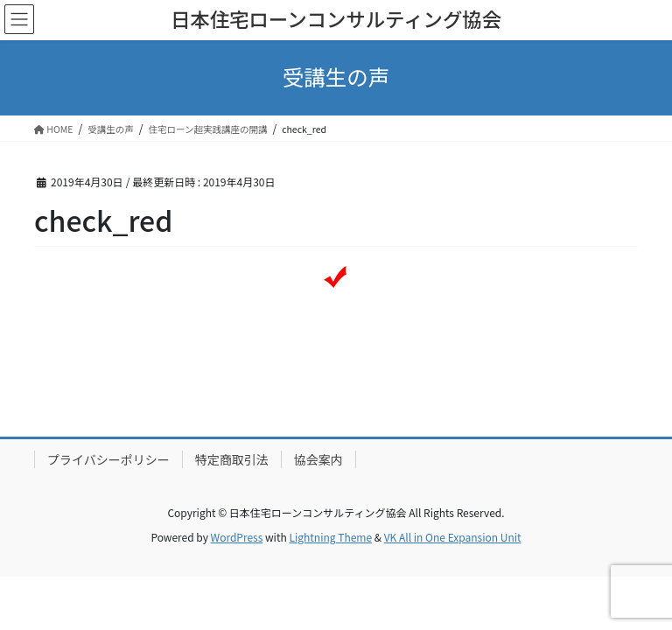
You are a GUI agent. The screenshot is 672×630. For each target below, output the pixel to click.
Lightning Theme (330, 537)
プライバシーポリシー (108, 459)
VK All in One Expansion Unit (453, 537)
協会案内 (318, 459)
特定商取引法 (232, 459)
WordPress (237, 537)
